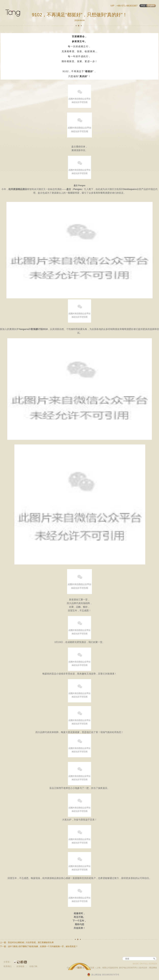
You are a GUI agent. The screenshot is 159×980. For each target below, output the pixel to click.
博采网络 (153, 968)
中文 (143, 6)
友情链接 (20, 966)
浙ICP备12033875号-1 (129, 968)
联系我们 (8, 966)
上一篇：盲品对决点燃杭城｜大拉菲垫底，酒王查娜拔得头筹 (27, 942)
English (151, 6)
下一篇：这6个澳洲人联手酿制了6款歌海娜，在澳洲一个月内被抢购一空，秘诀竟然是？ (39, 946)
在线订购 (33, 966)
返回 (79, 968)
